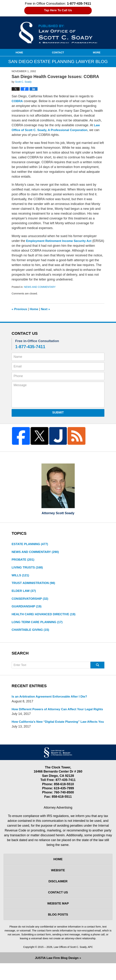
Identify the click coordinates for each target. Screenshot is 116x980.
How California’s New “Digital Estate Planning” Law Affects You (57, 732)
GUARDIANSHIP (27, 608)
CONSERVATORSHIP (31, 600)
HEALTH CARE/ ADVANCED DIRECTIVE (45, 616)
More (97, 52)
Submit (58, 413)
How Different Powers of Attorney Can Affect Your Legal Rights (54, 715)
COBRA (18, 101)
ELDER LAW (24, 592)
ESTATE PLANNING (31, 544)
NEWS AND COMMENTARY (41, 287)
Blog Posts (58, 931)
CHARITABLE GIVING (31, 633)
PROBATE (24, 560)
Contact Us (58, 908)
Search (97, 668)
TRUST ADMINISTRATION (34, 584)
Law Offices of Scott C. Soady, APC (73, 964)
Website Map (58, 919)
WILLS (21, 576)
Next (47, 309)
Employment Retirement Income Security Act (60, 241)
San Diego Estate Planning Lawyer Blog (58, 32)
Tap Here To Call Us (58, 10)
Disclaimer (58, 896)
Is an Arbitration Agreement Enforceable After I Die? (51, 700)
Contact (58, 52)
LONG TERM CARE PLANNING (38, 625)
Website (58, 884)
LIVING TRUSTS (28, 568)
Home (19, 52)
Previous (20, 309)
